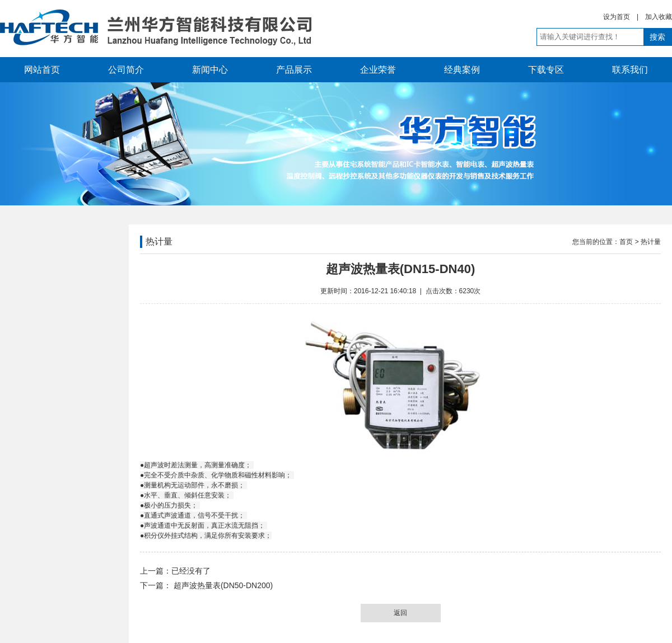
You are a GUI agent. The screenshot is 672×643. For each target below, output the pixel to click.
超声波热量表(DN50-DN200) (222, 585)
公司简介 (126, 70)
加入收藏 (659, 17)
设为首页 (617, 17)
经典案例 (462, 70)
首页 (626, 242)
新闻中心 (210, 70)
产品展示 (294, 70)
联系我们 (630, 70)
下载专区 (546, 70)
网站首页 (42, 70)
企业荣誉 (378, 70)
